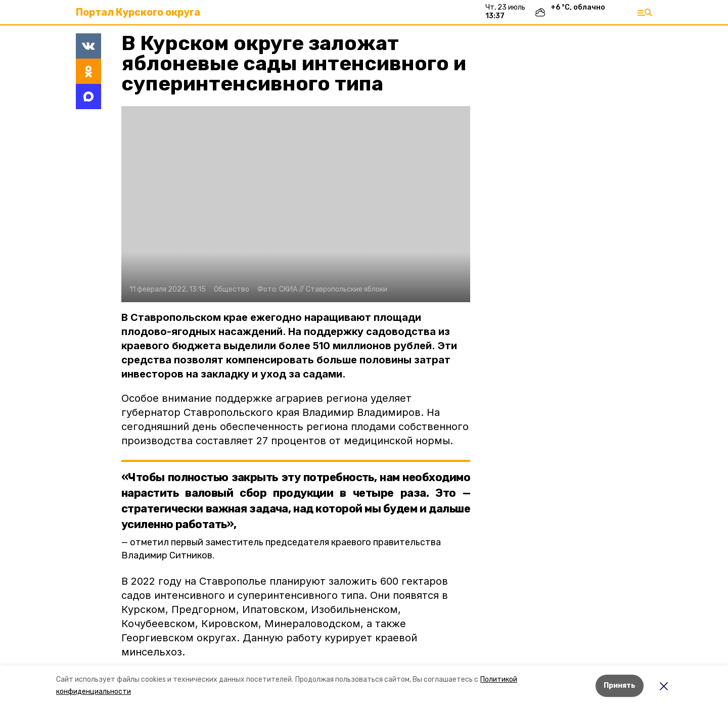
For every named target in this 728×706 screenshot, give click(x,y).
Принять (620, 686)
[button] (296, 204)
